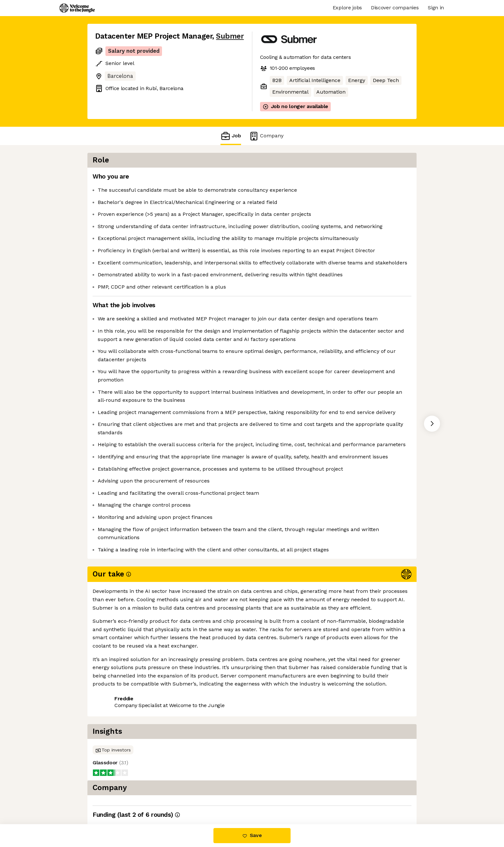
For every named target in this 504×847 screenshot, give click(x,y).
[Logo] (77, 8)
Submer (230, 36)
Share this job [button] (113, 797)
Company (266, 136)
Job (231, 136)
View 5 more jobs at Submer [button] (176, 797)
